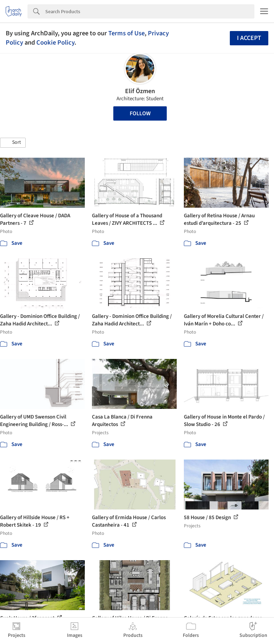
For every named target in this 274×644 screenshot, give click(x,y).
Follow (140, 113)
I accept (249, 38)
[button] (13, 143)
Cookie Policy (55, 42)
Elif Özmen (140, 91)
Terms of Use (126, 33)
